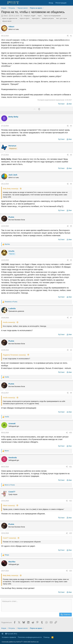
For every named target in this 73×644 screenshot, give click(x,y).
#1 (71, 36)
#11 (71, 467)
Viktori (6, 16)
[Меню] (3, 3)
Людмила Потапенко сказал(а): (15, 355)
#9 (71, 393)
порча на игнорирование (52, 16)
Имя (70, 104)
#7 (71, 318)
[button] (3, 634)
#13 (71, 533)
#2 (71, 126)
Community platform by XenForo (20, 642)
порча (40, 16)
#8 (71, 350)
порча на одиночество (10, 18)
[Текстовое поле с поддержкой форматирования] (36, 605)
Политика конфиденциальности (30, 637)
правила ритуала (48, 18)
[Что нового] (70, 3)
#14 (71, 571)
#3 (71, 155)
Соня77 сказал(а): (10, 538)
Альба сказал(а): (9, 322)
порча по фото (25, 18)
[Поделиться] (68, 36)
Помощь (47, 637)
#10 (71, 433)
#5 (71, 226)
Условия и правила (9, 637)
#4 (71, 184)
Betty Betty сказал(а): (11, 189)
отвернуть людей (29, 16)
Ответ (62, 104)
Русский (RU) (11, 634)
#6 (71, 260)
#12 (71, 501)
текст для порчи (61, 18)
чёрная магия (7, 21)
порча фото (36, 18)
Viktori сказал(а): (9, 506)
